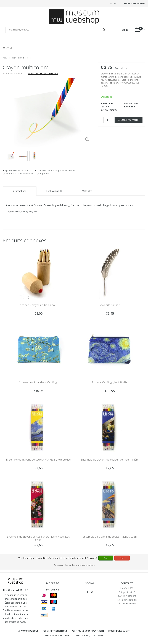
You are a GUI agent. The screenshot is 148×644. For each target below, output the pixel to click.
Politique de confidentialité (88, 631)
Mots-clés (87, 191)
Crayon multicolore (21, 58)
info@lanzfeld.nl (129, 600)
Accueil (6, 58)
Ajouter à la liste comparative (19, 173)
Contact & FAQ (82, 636)
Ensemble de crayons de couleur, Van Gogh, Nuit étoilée (38, 460)
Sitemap (99, 636)
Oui (106, 558)
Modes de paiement (119, 631)
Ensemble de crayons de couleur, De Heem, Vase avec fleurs (38, 538)
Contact (127, 583)
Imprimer (44, 173)
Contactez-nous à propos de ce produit (56, 170)
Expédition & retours (57, 636)
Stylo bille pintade (110, 305)
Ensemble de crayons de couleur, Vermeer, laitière (110, 460)
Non (122, 558)
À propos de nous (28, 631)
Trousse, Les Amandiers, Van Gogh (38, 382)
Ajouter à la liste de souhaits (18, 170)
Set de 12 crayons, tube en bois (38, 305)
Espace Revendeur (135, 4)
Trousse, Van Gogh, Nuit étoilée (110, 382)
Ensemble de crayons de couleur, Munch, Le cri (110, 537)
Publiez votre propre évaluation (43, 73)
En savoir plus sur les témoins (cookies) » (75, 565)
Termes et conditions (55, 631)
